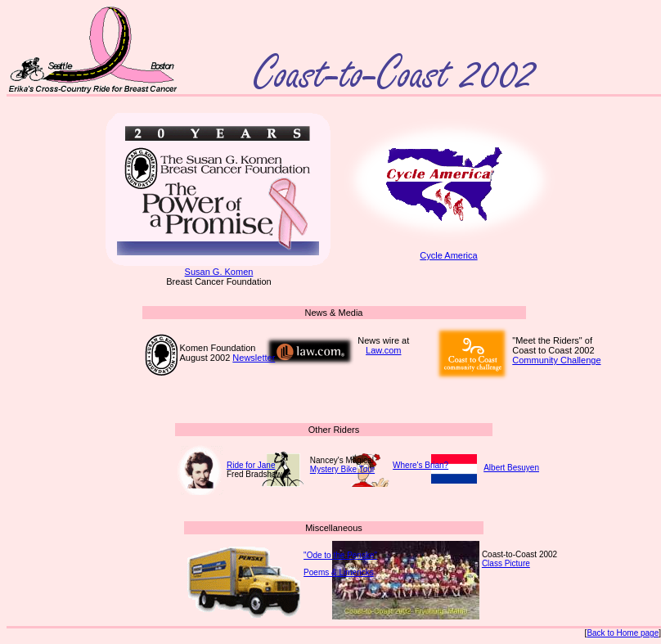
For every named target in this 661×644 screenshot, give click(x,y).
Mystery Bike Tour (342, 469)
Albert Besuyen (511, 468)
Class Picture (506, 563)
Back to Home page (623, 633)
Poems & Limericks (339, 572)
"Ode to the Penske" (340, 555)
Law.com (383, 350)
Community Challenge (556, 360)
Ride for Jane (251, 465)
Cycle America (449, 251)
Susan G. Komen (219, 268)
